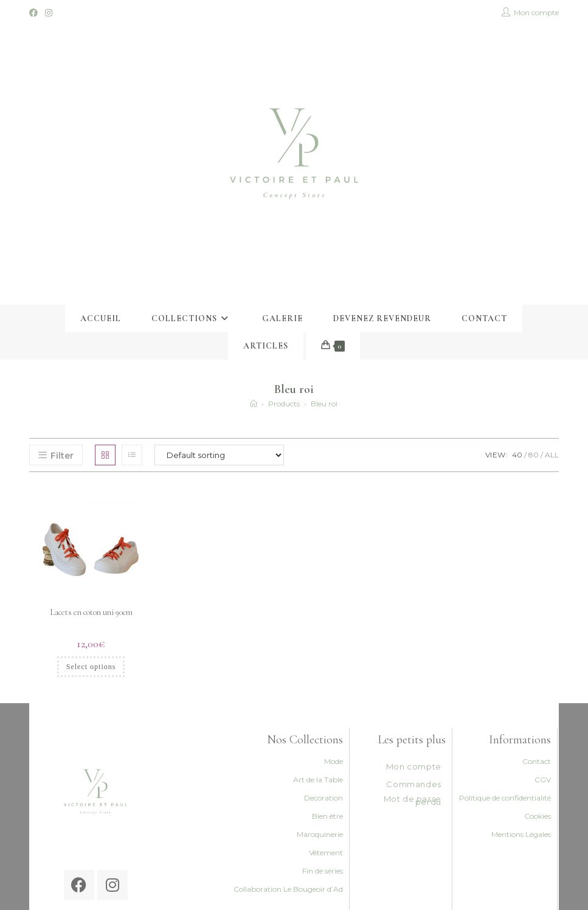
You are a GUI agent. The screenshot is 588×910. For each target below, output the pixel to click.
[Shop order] (219, 455)
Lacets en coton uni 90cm (91, 612)
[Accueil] (254, 404)
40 (517, 455)
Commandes (413, 784)
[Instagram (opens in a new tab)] (49, 13)
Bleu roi (324, 404)
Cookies (538, 816)
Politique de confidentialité (505, 798)
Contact (537, 761)
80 (534, 455)
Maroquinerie (320, 834)
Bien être (327, 816)
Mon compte (414, 766)
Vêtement (326, 853)
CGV (543, 780)
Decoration (323, 798)
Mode (334, 761)
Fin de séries (323, 871)
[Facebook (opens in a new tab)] (35, 13)
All (552, 455)
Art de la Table (318, 780)
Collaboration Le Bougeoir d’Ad (288, 889)
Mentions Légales (521, 834)
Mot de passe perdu (413, 800)
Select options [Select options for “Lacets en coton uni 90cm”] (91, 667)
